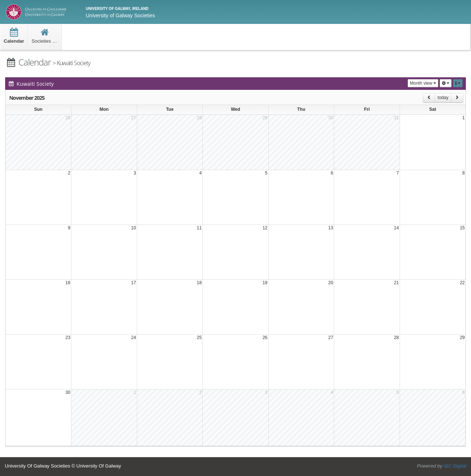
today (443, 98)
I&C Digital (455, 466)
